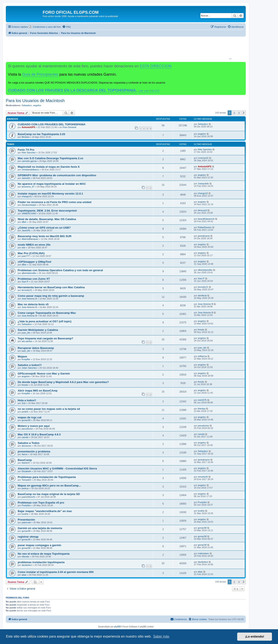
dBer (24, 222)
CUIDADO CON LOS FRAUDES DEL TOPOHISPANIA (52, 124)
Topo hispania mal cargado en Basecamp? (46, 338)
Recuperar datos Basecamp (36, 348)
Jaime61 (26, 178)
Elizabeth (26, 471)
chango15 (27, 196)
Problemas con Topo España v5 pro (41, 503)
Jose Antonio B (29, 299)
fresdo (201, 330)
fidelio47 (26, 463)
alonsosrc (27, 446)
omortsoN (203, 477)
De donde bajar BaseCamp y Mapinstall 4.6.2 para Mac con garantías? (63, 382)
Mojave (22, 356)
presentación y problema (34, 451)
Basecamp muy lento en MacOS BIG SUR (45, 236)
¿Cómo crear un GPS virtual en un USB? (44, 228)
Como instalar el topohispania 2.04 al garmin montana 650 (56, 572)
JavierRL (26, 230)
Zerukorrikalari (29, 205)
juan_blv (26, 333)
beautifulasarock (206, 219)
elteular (25, 557)
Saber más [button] (161, 636)
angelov (37, 105)
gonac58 (26, 420)
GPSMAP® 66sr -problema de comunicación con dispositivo (57, 175)
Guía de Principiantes (40, 74)
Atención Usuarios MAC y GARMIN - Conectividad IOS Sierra (57, 469)
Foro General (69, 127)
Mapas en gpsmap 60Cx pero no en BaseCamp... (49, 486)
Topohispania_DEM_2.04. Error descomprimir (47, 211)
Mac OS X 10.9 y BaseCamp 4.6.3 (39, 434)
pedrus (25, 488)
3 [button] (239, 113)
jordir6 (25, 412)
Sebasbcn (27, 105)
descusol (202, 210)
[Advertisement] (124, 49)
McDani (26, 137)
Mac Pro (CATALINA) (31, 253)
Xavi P (25, 282)
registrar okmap (28, 537)
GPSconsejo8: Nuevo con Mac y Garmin (44, 374)
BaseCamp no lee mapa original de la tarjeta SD (49, 494)
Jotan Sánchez (29, 368)
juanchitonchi (28, 497)
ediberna (202, 356)
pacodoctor (27, 429)
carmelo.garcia (29, 161)
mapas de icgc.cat (30, 417)
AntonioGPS (28, 127)
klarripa (202, 409)
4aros (25, 454)
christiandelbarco (30, 170)
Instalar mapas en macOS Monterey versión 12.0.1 (50, 194)
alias (24, 575)
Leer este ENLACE (149, 91)
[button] (244, 113)
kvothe (25, 514)
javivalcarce (204, 236)
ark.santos (27, 341)
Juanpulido (203, 183)
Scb (24, 403)
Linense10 (203, 158)
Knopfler (26, 359)
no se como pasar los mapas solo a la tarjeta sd (49, 409)
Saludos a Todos (29, 443)
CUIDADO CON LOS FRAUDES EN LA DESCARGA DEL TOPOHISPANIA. (72, 90)
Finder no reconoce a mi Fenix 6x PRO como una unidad (55, 202)
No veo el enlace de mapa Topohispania (44, 554)
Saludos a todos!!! (30, 365)
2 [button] (234, 113)
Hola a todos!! (27, 400)
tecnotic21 (27, 290)
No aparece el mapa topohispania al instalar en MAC (52, 184)
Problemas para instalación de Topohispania (47, 477)
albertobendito (29, 273)
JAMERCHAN (29, 213)
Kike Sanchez (29, 153)
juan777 (26, 256)
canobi (25, 437)
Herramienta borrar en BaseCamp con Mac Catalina (51, 287)
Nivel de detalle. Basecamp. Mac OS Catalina (47, 219)
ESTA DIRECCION (156, 66)
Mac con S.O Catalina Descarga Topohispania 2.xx (50, 158)
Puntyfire (26, 505)
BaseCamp (25, 460)
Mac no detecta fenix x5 (33, 304)
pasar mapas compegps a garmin (39, 545)
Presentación (26, 520)
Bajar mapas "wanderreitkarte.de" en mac (45, 511)
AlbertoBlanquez (30, 239)
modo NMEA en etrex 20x (34, 245)
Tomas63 (26, 480)
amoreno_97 (28, 187)
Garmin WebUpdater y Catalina (38, 330)
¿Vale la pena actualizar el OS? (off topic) (45, 321)
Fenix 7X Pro (26, 150)
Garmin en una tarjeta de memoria (40, 528)
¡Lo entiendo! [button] (255, 637)
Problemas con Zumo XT (34, 279)
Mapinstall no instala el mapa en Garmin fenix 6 (49, 167)
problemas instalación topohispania (41, 562)
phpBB (117, 627)
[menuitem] (45, 27)
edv (24, 248)
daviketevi (27, 565)
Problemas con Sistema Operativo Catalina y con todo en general (60, 270)
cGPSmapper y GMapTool (34, 262)
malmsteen (203, 553)
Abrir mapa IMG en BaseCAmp (38, 391)
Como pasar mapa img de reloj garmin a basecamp (51, 296)
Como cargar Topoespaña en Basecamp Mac (47, 313)
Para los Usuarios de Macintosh (35, 101)
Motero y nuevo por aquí (34, 426)
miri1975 (202, 400)
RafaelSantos (205, 227)
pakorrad (26, 522)
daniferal (202, 296)
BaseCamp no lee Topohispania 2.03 (41, 134)
